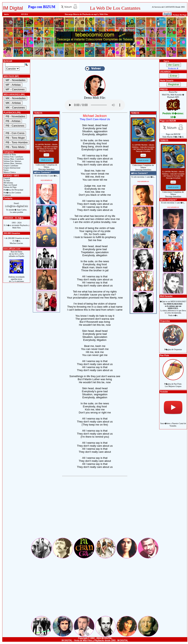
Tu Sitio (6, 181)
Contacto (7, 195)
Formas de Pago (10, 187)
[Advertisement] (95, 509)
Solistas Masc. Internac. (13, 163)
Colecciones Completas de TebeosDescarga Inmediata (46, 166)
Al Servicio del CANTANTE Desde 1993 (168, 7)
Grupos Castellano (11, 166)
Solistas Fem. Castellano (13, 157)
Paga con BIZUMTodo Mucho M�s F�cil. (173, 135)
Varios (6, 170)
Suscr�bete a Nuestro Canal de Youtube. (173, 422)
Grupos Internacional (12, 168)
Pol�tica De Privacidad (13, 190)
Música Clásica (9, 172)
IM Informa (8, 183)
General (6, 178)
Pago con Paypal (10, 185)
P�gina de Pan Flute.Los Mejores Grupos (173, 383)
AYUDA (24, 14)
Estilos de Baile (9, 154)
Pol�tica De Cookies (12, 193)
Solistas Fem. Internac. (12, 161)
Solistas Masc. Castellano (13, 159)
